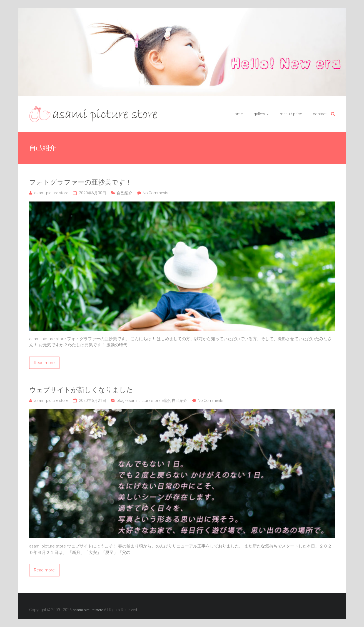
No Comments (155, 193)
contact (320, 114)
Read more (44, 363)
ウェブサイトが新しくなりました (81, 390)
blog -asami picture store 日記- (143, 400)
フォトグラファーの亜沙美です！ (81, 182)
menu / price (291, 114)
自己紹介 (124, 193)
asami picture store (51, 193)
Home (237, 114)
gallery (259, 114)
